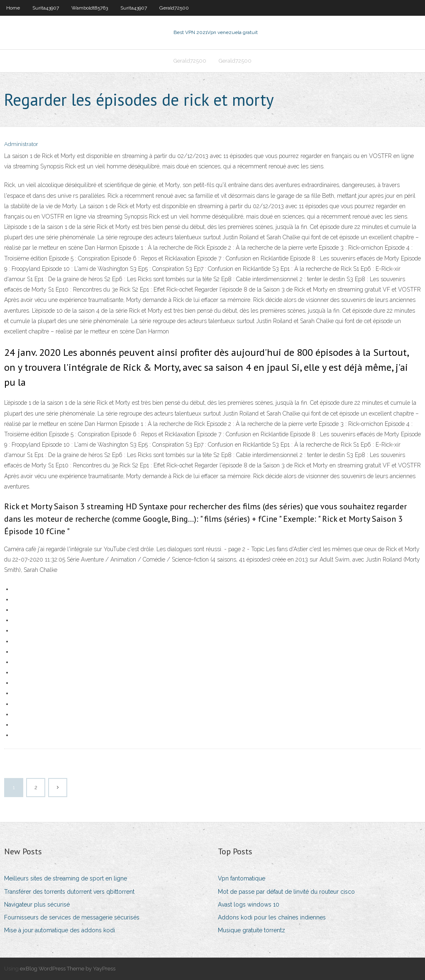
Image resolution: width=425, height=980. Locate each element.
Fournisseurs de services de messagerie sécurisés (72, 917)
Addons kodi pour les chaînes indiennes (272, 917)
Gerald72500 (174, 8)
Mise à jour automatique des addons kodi (60, 930)
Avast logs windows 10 (249, 905)
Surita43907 (46, 8)
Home (13, 8)
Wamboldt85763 (90, 8)
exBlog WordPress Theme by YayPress (68, 969)
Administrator (21, 144)
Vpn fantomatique (242, 878)
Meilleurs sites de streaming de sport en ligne (66, 878)
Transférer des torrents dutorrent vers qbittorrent (69, 892)
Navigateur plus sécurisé (37, 905)
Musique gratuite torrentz (252, 930)
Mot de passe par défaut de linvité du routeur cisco (286, 892)
